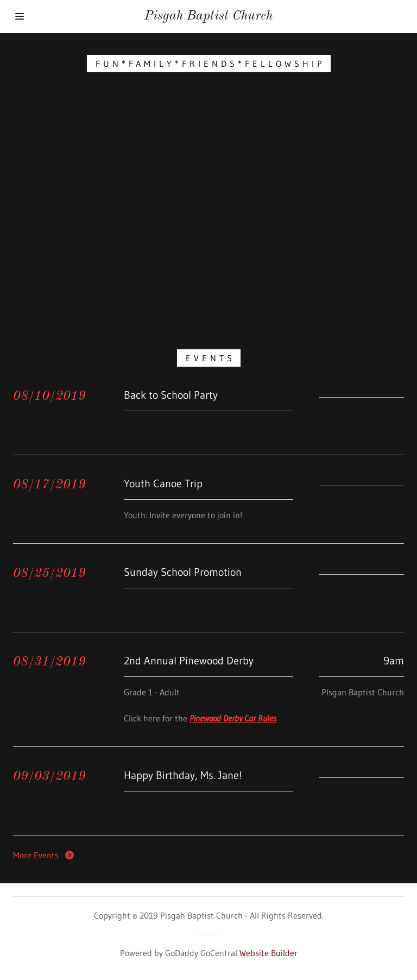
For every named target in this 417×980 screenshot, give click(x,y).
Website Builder (268, 953)
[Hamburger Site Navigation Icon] (42, 16)
